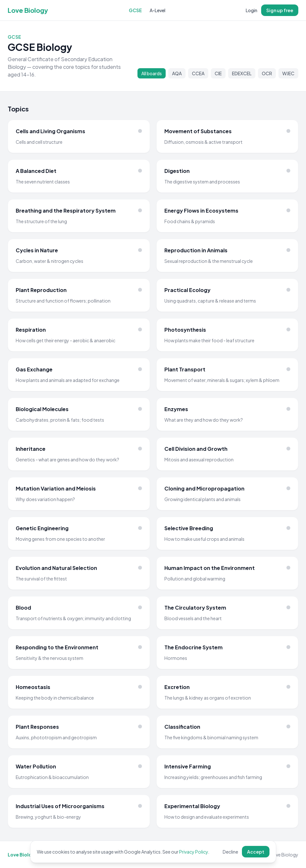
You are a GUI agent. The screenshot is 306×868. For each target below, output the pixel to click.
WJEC (288, 73)
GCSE (135, 10)
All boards (152, 73)
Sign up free (280, 10)
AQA (177, 73)
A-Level (157, 10)
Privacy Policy (194, 852)
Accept (256, 852)
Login (252, 10)
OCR (267, 73)
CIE (218, 73)
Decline (230, 852)
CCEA (198, 73)
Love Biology (28, 10)
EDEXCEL (242, 73)
